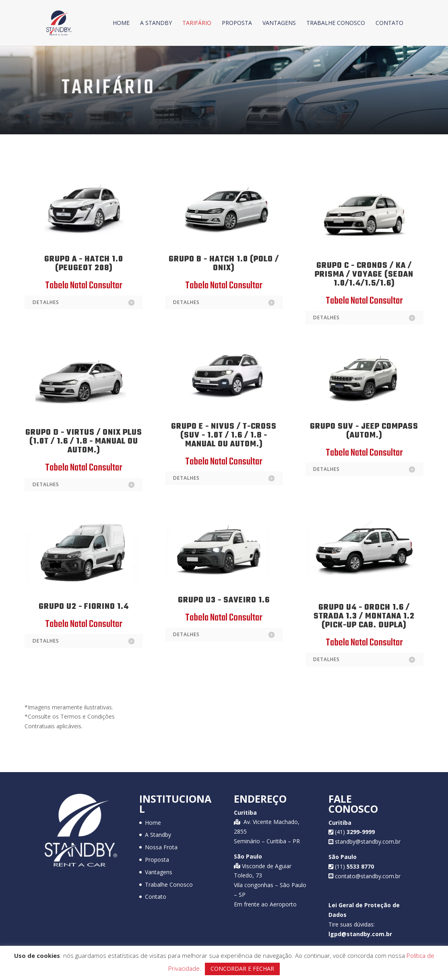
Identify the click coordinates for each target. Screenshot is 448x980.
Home (121, 23)
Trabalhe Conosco (336, 23)
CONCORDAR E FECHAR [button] (242, 969)
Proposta (237, 23)
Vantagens (279, 23)
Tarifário (197, 23)
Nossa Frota (161, 847)
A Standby (156, 23)
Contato (389, 23)
